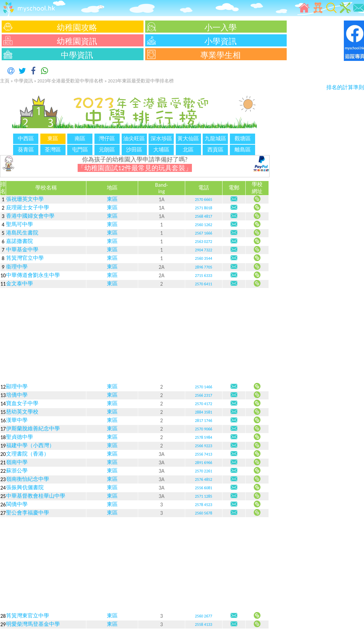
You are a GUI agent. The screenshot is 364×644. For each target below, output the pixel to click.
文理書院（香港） (28, 454)
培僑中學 (17, 395)
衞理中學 (17, 267)
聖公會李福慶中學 (28, 513)
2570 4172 (204, 404)
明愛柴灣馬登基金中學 (33, 624)
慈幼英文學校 (22, 412)
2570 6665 (204, 200)
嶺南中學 (17, 462)
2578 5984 (204, 437)
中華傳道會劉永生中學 (33, 275)
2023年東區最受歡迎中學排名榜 (141, 81)
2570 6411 (204, 284)
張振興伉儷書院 (25, 487)
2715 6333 (204, 276)
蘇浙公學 (17, 471)
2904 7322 (204, 250)
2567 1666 (204, 233)
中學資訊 (24, 81)
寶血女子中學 (22, 403)
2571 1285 (204, 496)
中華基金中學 (22, 249)
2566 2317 (204, 395)
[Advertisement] (134, 335)
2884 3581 (204, 412)
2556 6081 (204, 488)
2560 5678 (204, 513)
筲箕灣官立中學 (25, 258)
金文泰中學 (19, 283)
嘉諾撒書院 (19, 241)
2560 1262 (204, 225)
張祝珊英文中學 (25, 199)
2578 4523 (204, 505)
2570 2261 (204, 471)
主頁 (5, 81)
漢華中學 (17, 420)
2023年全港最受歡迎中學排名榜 (70, 81)
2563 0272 (204, 242)
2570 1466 (204, 387)
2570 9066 (204, 429)
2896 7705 (204, 267)
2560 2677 (204, 616)
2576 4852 (204, 479)
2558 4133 (204, 624)
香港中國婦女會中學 (30, 216)
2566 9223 (204, 446)
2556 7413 (204, 454)
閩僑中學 (17, 504)
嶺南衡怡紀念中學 (28, 479)
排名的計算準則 (345, 87)
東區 (112, 199)
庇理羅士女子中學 (28, 207)
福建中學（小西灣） (30, 445)
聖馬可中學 (19, 224)
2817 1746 (204, 421)
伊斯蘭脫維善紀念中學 (33, 428)
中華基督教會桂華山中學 (36, 496)
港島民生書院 (22, 233)
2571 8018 (204, 208)
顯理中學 (17, 386)
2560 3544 (204, 258)
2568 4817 (204, 216)
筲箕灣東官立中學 (28, 616)
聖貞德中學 (19, 437)
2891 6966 (204, 463)
